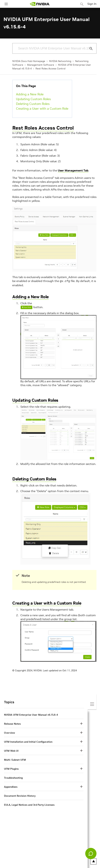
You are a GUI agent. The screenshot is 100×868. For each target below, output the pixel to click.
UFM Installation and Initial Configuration (28, 741)
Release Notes (12, 723)
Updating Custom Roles (33, 99)
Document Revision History (20, 795)
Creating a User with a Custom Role (42, 109)
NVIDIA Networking (60, 61)
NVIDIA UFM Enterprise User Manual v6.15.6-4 (31, 714)
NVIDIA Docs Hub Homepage (29, 61)
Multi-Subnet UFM (15, 759)
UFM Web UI (11, 750)
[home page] (40, 4)
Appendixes (11, 786)
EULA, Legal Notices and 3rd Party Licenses (29, 804)
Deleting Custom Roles (33, 104)
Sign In (92, 4)
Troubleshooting (13, 777)
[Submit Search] (89, 49)
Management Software (41, 65)
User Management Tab (73, 170)
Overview (9, 732)
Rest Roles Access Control (50, 69)
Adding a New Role (30, 94)
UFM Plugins (11, 768)
